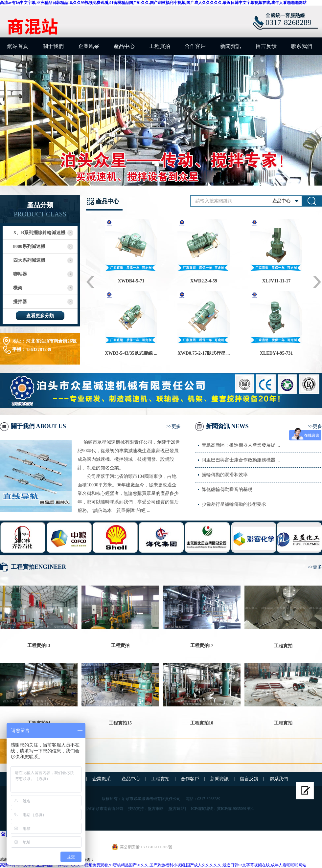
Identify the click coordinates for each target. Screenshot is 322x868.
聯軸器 (20, 274)
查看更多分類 (40, 316)
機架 (18, 288)
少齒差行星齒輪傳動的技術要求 (234, 504)
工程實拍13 (39, 645)
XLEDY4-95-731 (276, 353)
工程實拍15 (120, 723)
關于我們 (53, 46)
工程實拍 (160, 46)
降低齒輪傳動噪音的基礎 (227, 490)
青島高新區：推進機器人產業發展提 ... (241, 445)
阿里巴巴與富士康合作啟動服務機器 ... (241, 460)
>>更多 (173, 426)
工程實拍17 (202, 645)
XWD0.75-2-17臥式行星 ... (204, 353)
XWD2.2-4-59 (204, 281)
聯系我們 (302, 46)
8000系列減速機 (29, 246)
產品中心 (124, 46)
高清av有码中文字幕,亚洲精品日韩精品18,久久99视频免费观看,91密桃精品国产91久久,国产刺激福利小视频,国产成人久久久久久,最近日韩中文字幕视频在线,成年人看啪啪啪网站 (153, 3)
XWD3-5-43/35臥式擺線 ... (131, 353)
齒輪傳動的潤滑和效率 (225, 475)
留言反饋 (266, 46)
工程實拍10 (202, 723)
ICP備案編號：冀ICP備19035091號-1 (222, 809)
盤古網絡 (156, 809)
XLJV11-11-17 (276, 281)
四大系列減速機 (29, 260)
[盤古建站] (177, 809)
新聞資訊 (231, 46)
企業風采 (89, 46)
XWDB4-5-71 (131, 281)
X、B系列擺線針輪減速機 (39, 233)
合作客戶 (195, 46)
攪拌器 (20, 302)
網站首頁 (18, 46)
